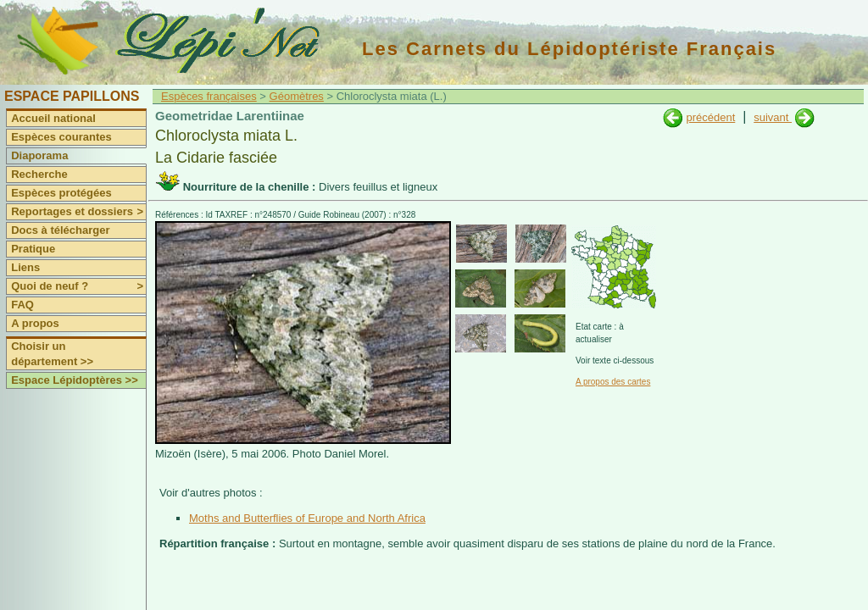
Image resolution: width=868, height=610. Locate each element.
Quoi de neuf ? (78, 286)
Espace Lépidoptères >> (75, 380)
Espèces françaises (209, 96)
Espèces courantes (61, 137)
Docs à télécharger (60, 230)
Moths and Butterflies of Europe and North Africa (307, 518)
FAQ (22, 305)
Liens (25, 267)
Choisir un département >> (52, 354)
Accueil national (53, 118)
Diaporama (39, 155)
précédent (710, 117)
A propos (35, 323)
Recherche (39, 174)
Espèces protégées (61, 193)
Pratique (33, 249)
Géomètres (297, 96)
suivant (773, 117)
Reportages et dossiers (78, 212)
